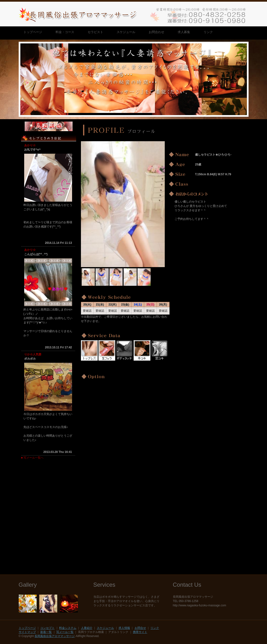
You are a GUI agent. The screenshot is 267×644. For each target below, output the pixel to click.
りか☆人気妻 (33, 354)
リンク (155, 628)
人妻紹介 (87, 628)
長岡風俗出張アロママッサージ (55, 636)
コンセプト (47, 628)
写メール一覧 (65, 632)
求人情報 (124, 628)
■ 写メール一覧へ (32, 458)
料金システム (68, 628)
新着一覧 (46, 632)
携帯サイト (140, 632)
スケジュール (105, 628)
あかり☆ (30, 145)
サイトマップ (27, 632)
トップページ (27, 628)
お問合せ (140, 628)
